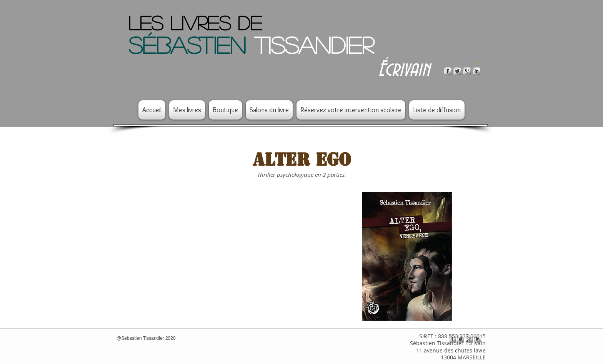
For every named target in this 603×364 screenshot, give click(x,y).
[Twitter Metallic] (457, 71)
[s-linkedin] (476, 71)
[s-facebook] (448, 71)
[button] (478, 63)
